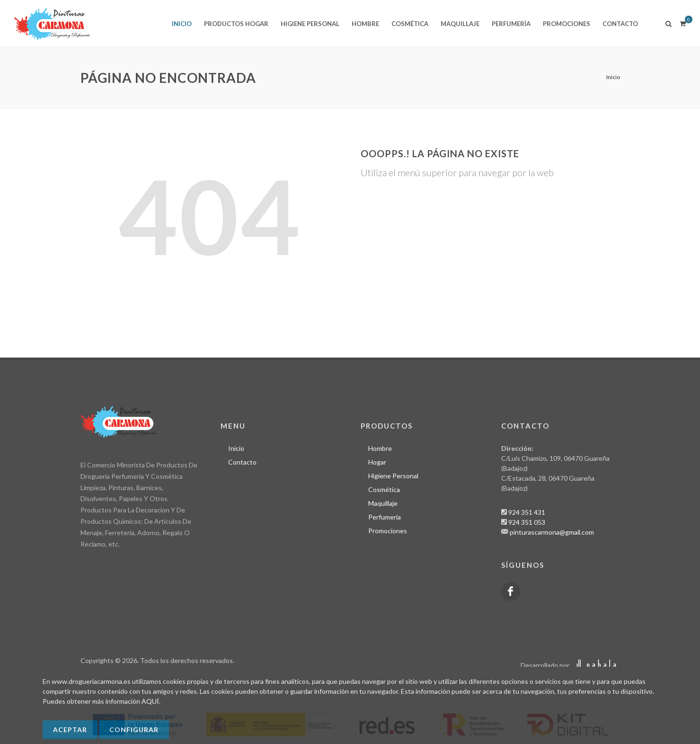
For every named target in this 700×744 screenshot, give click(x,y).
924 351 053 (527, 522)
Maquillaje (383, 503)
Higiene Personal (393, 475)
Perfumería (385, 516)
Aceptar (70, 730)
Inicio (613, 77)
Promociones (388, 530)
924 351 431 (527, 512)
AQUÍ (150, 701)
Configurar (134, 730)
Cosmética (384, 489)
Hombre (380, 448)
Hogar (377, 462)
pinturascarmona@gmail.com (552, 532)
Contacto (242, 462)
